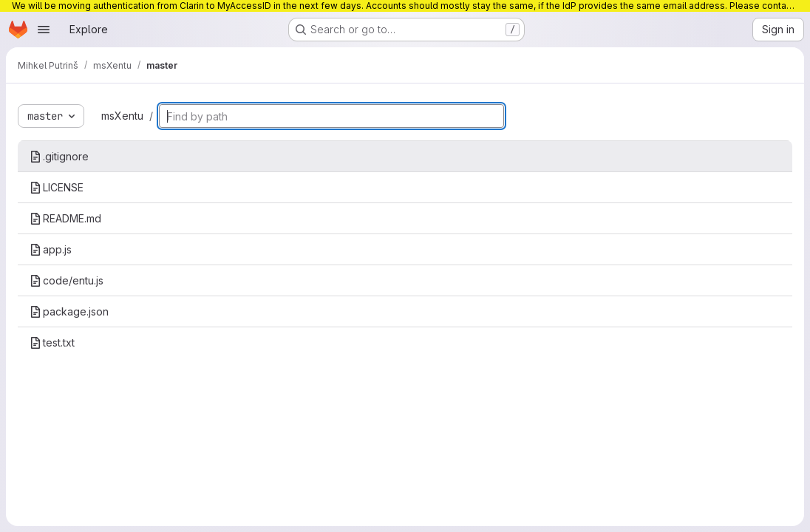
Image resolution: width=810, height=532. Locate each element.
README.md (65, 218)
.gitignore (59, 156)
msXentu (122, 116)
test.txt (52, 342)
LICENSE (57, 187)
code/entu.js (67, 280)
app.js (51, 249)
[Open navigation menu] (44, 30)
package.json (69, 311)
